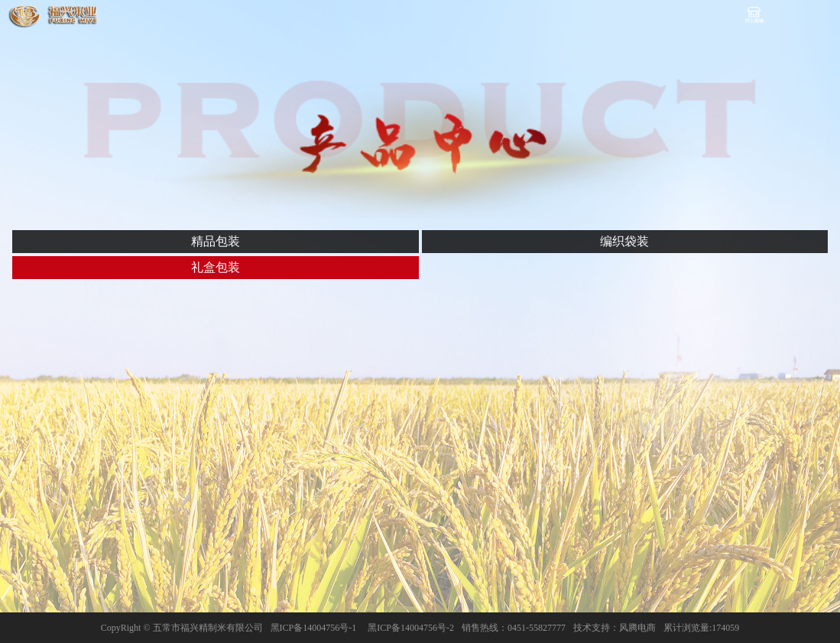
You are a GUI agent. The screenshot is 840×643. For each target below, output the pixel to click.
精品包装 (216, 241)
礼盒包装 (216, 267)
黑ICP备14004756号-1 (314, 628)
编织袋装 (624, 241)
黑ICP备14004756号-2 (411, 628)
